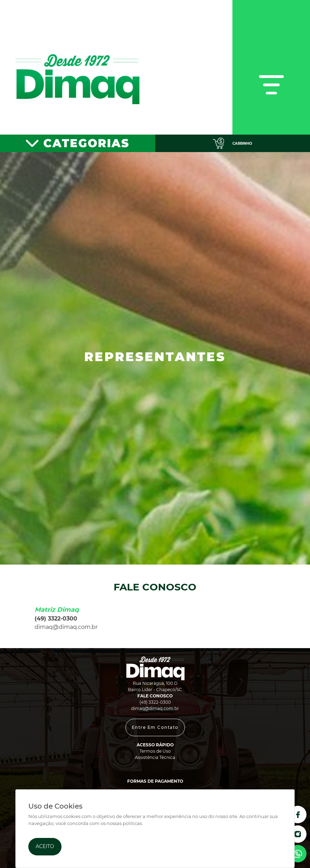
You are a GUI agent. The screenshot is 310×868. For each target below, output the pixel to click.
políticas (132, 823)
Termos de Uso (155, 751)
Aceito (45, 846)
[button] (155, 727)
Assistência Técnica (155, 757)
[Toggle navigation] (271, 67)
